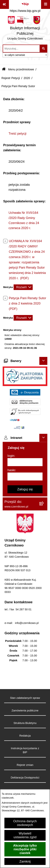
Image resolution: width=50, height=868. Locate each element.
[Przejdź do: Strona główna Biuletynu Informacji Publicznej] (4, 69)
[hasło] (25, 477)
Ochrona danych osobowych (25, 823)
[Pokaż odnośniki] (4, 4)
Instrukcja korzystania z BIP (25, 750)
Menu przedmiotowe (21, 69)
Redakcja (25, 736)
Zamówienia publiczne (25, 710)
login (11, 456)
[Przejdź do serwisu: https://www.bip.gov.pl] (25, 7)
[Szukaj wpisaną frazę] (44, 49)
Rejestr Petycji (11, 78)
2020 (27, 78)
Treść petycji (17, 133)
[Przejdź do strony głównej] (25, 29)
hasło (11, 470)
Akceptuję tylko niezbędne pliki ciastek (25, 849)
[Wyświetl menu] (46, 4)
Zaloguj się (25, 489)
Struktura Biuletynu (25, 723)
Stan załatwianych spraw (25, 698)
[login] (25, 462)
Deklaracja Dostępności (25, 778)
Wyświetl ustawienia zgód (25, 835)
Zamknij (25, 861)
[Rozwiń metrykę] (23, 287)
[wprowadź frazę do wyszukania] (21, 49)
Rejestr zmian (25, 765)
